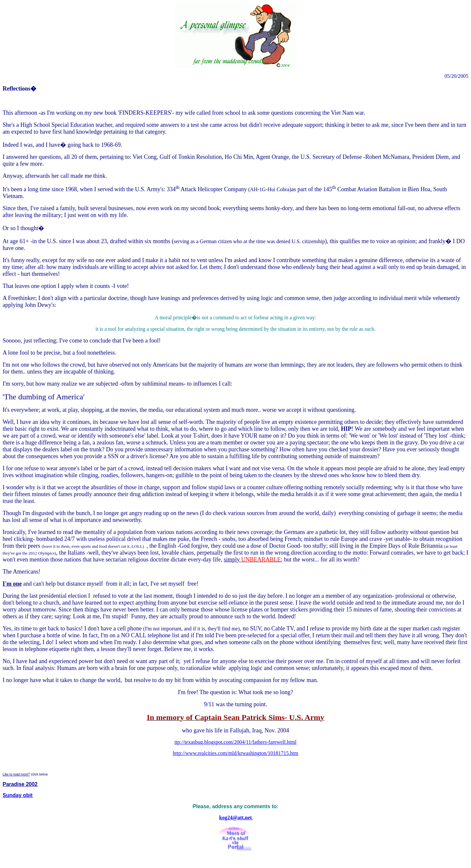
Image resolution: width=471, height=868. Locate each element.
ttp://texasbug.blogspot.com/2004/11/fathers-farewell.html (235, 742)
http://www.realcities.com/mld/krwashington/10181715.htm (235, 753)
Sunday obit (18, 795)
